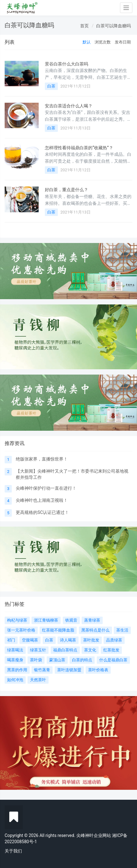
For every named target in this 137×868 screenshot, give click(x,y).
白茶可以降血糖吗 (113, 26)
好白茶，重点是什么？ (66, 190)
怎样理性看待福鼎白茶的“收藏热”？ (79, 148)
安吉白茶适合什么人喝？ (69, 106)
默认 (87, 42)
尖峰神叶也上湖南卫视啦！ (42, 500)
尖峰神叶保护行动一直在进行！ (46, 488)
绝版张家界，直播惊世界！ (42, 459)
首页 (84, 26)
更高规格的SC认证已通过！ (42, 512)
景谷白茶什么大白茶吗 (66, 64)
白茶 (51, 86)
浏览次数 (103, 42)
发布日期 (123, 42)
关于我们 (13, 851)
